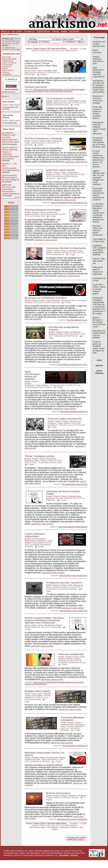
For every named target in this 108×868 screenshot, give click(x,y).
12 (60, 50)
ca (6, 44)
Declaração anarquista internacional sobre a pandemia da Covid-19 (98, 194)
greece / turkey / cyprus (34, 71)
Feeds (11, 203)
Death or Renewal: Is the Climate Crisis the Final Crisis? (99, 322)
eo (15, 44)
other (10, 40)
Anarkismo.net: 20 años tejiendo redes (99, 44)
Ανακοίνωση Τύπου (54, 174)
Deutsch (81, 839)
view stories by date (37, 827)
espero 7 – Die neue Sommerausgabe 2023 (9, 167)
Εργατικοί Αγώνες (54, 300)
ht (12, 42)
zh (18, 42)
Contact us (29, 31)
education (48, 71)
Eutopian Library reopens (38, 691)
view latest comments (69, 827)
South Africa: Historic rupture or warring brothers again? (99, 289)
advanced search (9, 92)
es (17, 38)
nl (20, 40)
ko (18, 44)
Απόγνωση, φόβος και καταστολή (65, 419)
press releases (99, 372)
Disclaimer (64, 855)
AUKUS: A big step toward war (99, 261)
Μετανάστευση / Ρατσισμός (35, 541)
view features (53, 827)
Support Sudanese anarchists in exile (98, 60)
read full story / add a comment (36, 87)
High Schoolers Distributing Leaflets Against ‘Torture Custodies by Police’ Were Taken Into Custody (41, 64)
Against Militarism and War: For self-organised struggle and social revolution (99, 178)
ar (3, 42)
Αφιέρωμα (82, 796)
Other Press (9, 129)
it (20, 38)
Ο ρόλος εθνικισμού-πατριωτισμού (35, 535)
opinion (99, 365)
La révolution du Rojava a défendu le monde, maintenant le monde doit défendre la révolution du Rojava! (98, 213)
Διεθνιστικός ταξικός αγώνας (60, 170)
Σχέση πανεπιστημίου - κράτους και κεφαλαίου (33, 375)
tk (6, 40)
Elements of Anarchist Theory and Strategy (98, 100)
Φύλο (49, 141)
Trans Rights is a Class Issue (99, 240)
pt (3, 40)
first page (73, 49)
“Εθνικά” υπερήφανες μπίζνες (40, 456)
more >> (17, 197)
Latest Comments (9, 63)
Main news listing (9, 59)
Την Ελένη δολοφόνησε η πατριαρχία (43, 138)
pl (6, 42)
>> (9, 45)
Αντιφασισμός (73, 172)
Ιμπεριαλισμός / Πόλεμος (56, 758)
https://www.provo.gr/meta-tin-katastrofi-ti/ (72, 819)
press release (37, 696)
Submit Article (43, 31)
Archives (6, 72)
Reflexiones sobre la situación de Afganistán (98, 271)
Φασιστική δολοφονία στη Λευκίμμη (43, 210)
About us (5, 31)
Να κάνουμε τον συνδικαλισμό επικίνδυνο (46, 298)
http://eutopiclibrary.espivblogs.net (75, 746)
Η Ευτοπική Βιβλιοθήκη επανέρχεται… (72, 719)
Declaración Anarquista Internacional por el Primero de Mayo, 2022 (99, 142)
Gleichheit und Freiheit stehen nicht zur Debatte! (99, 334)
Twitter (64, 31)
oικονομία (72, 251)
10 (54, 50)
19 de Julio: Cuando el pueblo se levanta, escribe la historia (98, 113)
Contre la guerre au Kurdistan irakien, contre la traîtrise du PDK (99, 347)
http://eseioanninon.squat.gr (77, 320)
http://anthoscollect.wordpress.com (75, 484)
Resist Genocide (97, 51)
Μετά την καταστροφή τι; (58, 793)
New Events (9, 102)
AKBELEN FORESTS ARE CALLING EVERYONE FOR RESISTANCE (10, 138)
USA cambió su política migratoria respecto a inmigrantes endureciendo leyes (10, 152)
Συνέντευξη (50, 498)
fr (14, 38)
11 (57, 50)
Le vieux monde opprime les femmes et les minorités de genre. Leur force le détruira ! (99, 159)
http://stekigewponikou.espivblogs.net (74, 412)
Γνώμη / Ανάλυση (42, 385)
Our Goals (17, 31)
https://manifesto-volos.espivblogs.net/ (73, 576)
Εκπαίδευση (75, 332)
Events (56, 31)
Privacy (74, 855)
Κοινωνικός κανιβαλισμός (71, 654)
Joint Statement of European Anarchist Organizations (99, 72)
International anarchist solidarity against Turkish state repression (99, 128)
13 (63, 50)
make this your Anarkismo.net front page (11, 48)
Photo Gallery (8, 70)
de (9, 42)
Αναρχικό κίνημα (75, 496)
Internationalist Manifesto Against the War (10, 178)
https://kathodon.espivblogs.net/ (76, 131)
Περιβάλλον (73, 796)
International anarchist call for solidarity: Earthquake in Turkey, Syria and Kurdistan (99, 86)
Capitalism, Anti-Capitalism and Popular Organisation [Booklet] (99, 250)
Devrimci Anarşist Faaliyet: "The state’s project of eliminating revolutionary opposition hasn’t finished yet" (44, 620)
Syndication (7, 74)
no (17, 40)
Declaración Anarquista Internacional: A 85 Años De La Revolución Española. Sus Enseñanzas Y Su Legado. (99, 306)
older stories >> (72, 50)
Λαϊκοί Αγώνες (74, 101)
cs (3, 44)
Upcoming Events (8, 116)
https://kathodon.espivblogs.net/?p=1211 (72, 365)
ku (15, 42)
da (9, 44)
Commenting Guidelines (7, 66)
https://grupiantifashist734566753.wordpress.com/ (69, 203)
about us (5, 96)
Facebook (74, 31)
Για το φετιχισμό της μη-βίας (60, 98)
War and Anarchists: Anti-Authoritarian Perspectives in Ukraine (9, 189)
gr (14, 40)
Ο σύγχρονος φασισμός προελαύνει (64, 583)
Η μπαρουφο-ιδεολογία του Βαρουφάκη (66, 248)
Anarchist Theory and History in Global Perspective (98, 231)
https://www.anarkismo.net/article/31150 (73, 527)
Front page (7, 57)
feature (59, 625)
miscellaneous (50, 625)
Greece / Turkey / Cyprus (11, 105)
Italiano (75, 839)
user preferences (10, 35)
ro (12, 44)
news (99, 360)
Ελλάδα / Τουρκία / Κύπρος (57, 101)
